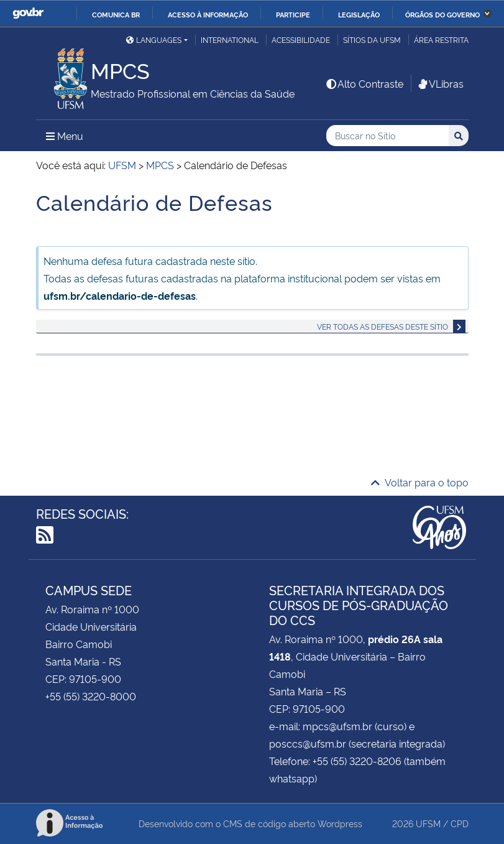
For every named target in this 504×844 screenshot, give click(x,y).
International (230, 39)
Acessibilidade (301, 39)
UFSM (428, 823)
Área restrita (441, 39)
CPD (460, 823)
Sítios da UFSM (372, 39)
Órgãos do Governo (442, 14)
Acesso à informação (208, 14)
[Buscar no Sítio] (387, 136)
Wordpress (340, 823)
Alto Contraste (364, 83)
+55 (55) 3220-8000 (91, 696)
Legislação (359, 14)
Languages (154, 39)
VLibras (440, 83)
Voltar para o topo (420, 482)
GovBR (28, 13)
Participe (293, 14)
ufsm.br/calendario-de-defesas (120, 295)
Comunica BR (116, 14)
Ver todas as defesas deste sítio (383, 326)
